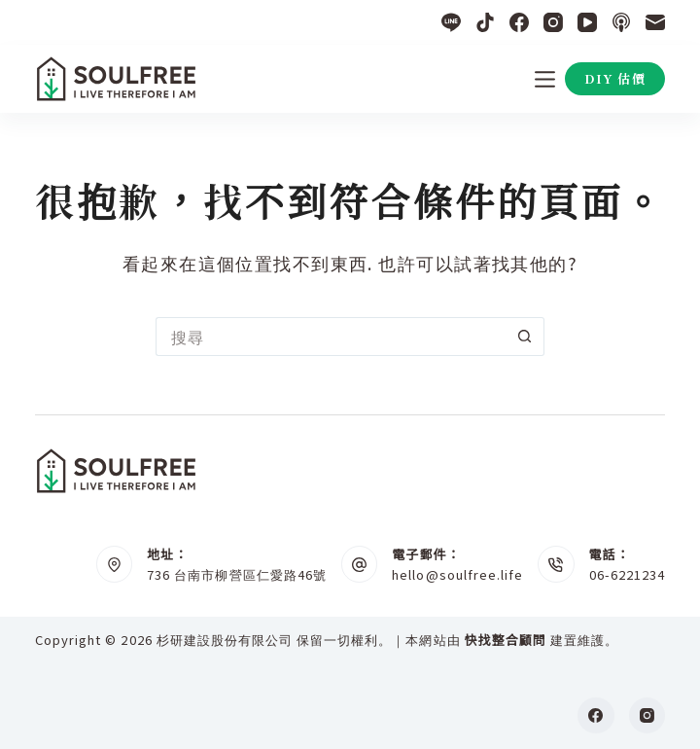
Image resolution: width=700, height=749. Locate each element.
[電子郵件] (655, 22)
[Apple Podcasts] (621, 22)
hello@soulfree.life (457, 574)
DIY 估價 (615, 78)
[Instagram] (553, 22)
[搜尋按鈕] (525, 337)
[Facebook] (519, 22)
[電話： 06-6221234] (556, 564)
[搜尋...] (331, 337)
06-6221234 (627, 574)
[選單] (545, 79)
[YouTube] (587, 22)
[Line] (451, 22)
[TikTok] (485, 22)
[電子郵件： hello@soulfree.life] (360, 564)
